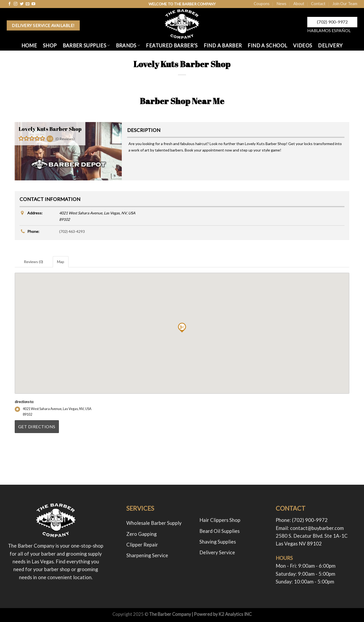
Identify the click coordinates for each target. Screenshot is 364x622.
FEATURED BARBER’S (172, 45)
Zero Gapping (141, 534)
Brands (128, 45)
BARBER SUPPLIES (86, 45)
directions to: (24, 402)
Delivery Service (217, 552)
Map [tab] (61, 262)
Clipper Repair (142, 545)
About (299, 3)
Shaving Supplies (218, 542)
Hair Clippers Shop (220, 520)
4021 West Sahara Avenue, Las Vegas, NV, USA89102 (53, 411)
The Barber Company (170, 614)
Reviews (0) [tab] (33, 262)
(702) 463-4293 (72, 231)
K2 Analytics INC (235, 614)
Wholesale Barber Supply (154, 523)
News (281, 3)
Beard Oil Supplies (219, 531)
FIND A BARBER (223, 45)
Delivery (330, 45)
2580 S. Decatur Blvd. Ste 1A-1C (312, 536)
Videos (303, 45)
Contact (318, 3)
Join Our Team (345, 3)
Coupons (262, 3)
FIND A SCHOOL (267, 45)
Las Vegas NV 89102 (299, 544)
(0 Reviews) (65, 139)
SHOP (50, 45)
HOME (29, 45)
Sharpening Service (147, 555)
